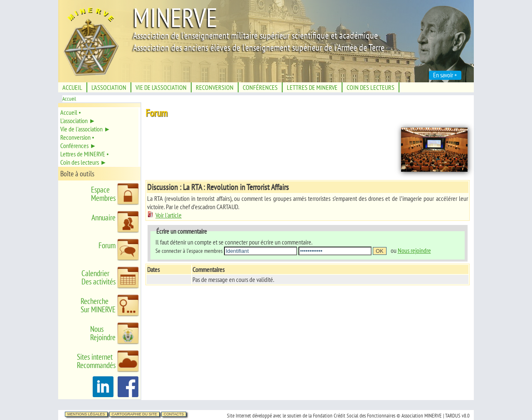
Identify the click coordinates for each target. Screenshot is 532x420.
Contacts (174, 414)
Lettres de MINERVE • (85, 154)
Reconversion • (77, 137)
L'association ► (78, 121)
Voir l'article (164, 215)
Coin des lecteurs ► (84, 162)
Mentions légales (86, 414)
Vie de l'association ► (85, 129)
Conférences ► (78, 146)
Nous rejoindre (414, 250)
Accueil (69, 99)
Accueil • (71, 112)
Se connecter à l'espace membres (189, 251)
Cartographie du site (134, 414)
